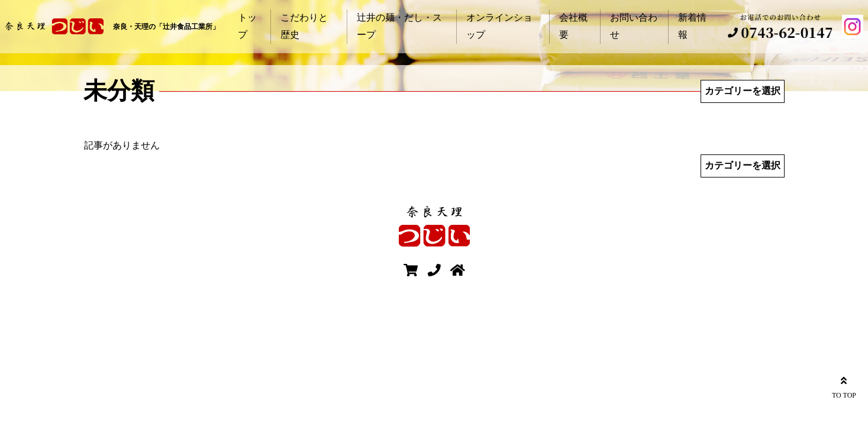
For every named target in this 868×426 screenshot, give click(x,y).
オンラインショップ (499, 26)
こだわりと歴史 (304, 26)
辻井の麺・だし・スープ (399, 26)
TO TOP (844, 386)
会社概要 (573, 26)
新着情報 (692, 26)
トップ (247, 26)
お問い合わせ (634, 26)
